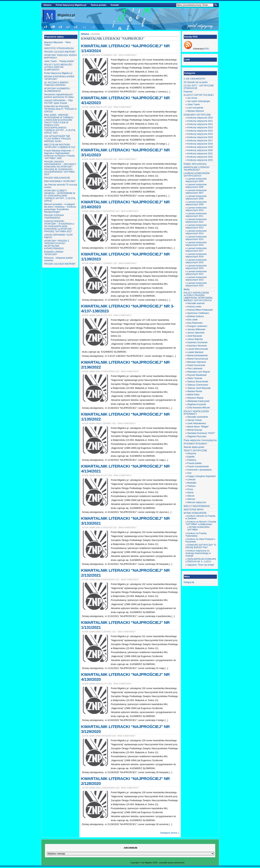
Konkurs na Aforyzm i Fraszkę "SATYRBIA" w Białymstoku (201, 523)
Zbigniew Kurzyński (197, 404)
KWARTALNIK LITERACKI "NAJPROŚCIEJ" (197, 169)
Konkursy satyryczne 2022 (200, 157)
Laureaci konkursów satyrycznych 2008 (196, 197)
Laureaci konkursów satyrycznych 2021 (196, 273)
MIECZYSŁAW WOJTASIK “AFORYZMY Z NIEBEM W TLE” (60, 146)
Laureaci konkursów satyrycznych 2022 (196, 279)
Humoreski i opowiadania (199, 470)
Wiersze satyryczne (197, 502)
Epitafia (191, 457)
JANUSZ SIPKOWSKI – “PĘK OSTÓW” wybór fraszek (59, 102)
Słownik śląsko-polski (194, 447)
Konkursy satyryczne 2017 (200, 141)
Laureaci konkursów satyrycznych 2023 (196, 284)
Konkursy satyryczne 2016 (200, 137)
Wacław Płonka (195, 391)
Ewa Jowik (193, 320)
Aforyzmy (192, 453)
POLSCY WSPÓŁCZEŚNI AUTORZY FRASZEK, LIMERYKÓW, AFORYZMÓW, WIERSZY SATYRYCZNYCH (198, 297)
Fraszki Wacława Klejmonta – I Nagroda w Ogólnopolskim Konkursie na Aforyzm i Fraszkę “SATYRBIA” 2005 (60, 154)
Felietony (192, 460)
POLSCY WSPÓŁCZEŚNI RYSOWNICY (196, 413)
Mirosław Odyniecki (197, 362)
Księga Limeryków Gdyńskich (202, 476)
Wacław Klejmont (196, 111)
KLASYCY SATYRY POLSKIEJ (199, 95)
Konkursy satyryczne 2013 (200, 127)
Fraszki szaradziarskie (198, 467)
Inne (189, 473)
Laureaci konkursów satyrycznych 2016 (196, 244)
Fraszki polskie (195, 463)
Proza (190, 489)
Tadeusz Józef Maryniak (199, 388)
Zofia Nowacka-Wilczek (199, 408)
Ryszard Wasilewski (197, 375)
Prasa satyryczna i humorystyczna (200, 440)
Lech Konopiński (195, 108)
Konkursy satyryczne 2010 (200, 118)
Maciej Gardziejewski (198, 355)
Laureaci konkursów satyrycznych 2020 (196, 267)
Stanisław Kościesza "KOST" (201, 433)
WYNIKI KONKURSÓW (195, 513)
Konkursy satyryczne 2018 (200, 144)
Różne (191, 493)
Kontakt (115, 5)
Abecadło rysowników (198, 417)
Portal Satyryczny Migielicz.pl (71, 5)
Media (187, 289)
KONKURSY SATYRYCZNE (197, 115)
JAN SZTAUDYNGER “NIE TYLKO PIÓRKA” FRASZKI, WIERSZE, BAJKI (58, 139)
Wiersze (191, 499)
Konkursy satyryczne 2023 (200, 160)
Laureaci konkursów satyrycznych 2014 (196, 232)
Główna (47, 5)
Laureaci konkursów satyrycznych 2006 (196, 186)
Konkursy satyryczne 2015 (200, 134)
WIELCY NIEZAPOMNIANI (197, 506)
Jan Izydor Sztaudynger (199, 101)
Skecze (191, 496)
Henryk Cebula (195, 420)
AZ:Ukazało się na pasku (196, 82)
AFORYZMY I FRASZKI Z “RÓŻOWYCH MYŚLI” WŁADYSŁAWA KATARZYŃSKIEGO (57, 245)
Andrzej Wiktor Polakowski (200, 310)
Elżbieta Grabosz (196, 316)
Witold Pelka (193, 395)
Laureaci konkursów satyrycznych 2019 (196, 261)
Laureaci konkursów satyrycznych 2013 (196, 226)
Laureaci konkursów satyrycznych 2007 (196, 192)
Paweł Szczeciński (196, 365)
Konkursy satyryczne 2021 (200, 154)
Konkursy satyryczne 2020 (200, 150)
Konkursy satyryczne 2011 (200, 121)
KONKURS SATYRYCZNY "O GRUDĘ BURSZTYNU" (201, 546)
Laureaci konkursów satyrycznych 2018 (196, 255)
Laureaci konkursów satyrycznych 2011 (196, 215)
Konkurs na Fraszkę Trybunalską (196, 535)
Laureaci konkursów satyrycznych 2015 (196, 238)
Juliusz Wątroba (195, 339)
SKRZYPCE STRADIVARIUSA (59, 48)
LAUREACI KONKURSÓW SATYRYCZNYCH (197, 175)
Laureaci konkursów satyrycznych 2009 (196, 203)
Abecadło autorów (196, 303)
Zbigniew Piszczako (197, 436)
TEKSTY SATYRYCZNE (195, 451)
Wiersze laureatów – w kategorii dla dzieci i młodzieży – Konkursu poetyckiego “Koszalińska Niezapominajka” (60, 208)
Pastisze (191, 486)
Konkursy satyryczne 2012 (200, 124)
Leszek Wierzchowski (198, 349)
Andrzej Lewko (194, 307)
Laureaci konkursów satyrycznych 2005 (196, 180)
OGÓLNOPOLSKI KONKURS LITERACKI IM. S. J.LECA (201, 560)
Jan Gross (192, 98)
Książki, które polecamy (195, 164)
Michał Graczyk (195, 430)
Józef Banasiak (195, 336)
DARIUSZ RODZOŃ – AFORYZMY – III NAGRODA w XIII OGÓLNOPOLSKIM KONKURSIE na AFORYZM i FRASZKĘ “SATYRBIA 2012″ (59, 226)
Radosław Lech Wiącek (199, 372)
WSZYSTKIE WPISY (194, 510)
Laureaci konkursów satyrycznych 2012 (196, 221)
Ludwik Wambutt (195, 352)
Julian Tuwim (194, 104)
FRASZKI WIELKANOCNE (57, 178)
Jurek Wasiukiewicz (197, 423)
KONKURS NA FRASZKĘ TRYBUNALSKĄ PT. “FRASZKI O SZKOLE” (60, 109)
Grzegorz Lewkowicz (197, 326)
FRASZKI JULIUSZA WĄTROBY (60, 52)
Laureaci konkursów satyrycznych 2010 (196, 209)
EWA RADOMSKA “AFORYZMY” (60, 181)
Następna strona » (170, 833)
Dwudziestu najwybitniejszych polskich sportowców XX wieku (59, 96)
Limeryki (191, 480)
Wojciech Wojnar (195, 398)
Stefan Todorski (195, 378)
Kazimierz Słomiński (197, 346)
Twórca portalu (98, 5)
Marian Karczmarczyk (198, 359)
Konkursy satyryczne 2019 (200, 147)
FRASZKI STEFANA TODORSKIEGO (54, 217)
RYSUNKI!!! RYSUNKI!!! (195, 444)
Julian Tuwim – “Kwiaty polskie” (59, 61)
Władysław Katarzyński (198, 401)
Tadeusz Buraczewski (198, 382)
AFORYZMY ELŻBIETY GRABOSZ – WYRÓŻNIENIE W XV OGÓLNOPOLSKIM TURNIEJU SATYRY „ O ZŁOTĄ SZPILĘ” (60, 196)
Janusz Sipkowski (196, 333)
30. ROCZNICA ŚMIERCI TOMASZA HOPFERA (56, 84)
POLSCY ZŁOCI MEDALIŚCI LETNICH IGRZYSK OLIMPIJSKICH (58, 67)
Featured (188, 92)
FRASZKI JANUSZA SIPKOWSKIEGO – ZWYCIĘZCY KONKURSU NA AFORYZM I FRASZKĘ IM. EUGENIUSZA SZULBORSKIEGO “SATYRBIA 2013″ (60, 168)
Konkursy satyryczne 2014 (200, 131)
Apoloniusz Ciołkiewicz (198, 313)
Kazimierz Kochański (197, 342)
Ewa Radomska (195, 323)
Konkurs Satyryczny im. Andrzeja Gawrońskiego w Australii (198, 553)
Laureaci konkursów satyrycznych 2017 (196, 250)
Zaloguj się (189, 582)
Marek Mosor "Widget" (198, 427)
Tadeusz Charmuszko (198, 385)
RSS (207, 49)
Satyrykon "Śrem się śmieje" (201, 565)
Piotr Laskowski (195, 369)
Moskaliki (192, 483)
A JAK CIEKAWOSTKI (195, 79)
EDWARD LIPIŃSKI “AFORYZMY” (54, 253)
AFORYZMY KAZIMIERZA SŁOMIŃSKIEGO (57, 90)
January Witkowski (196, 329)
